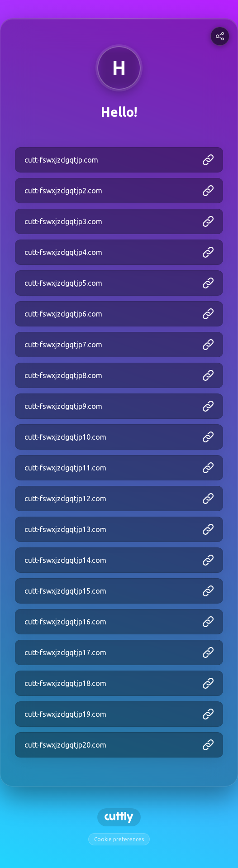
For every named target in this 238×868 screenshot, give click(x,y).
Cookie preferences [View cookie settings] (119, 839)
